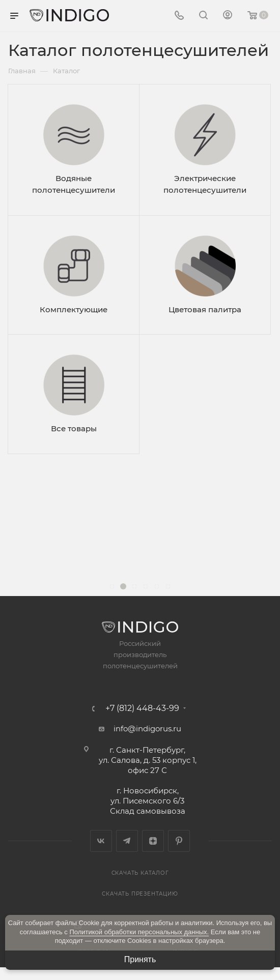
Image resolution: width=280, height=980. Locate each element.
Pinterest (179, 841)
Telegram (127, 841)
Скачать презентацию (140, 894)
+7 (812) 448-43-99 (142, 708)
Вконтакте (101, 841)
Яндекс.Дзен (153, 841)
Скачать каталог (140, 873)
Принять (140, 959)
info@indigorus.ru (147, 729)
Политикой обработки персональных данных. (139, 932)
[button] (112, 586)
